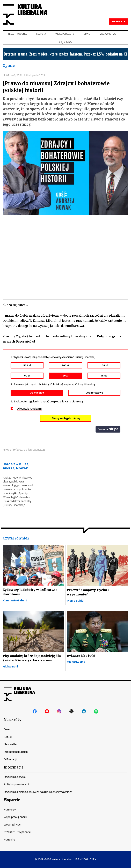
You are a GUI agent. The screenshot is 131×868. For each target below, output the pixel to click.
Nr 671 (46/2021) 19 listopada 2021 (24, 76)
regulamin (36, 409)
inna (104, 376)
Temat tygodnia (17, 34)
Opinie (87, 34)
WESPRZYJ (118, 22)
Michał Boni (10, 667)
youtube (47, 712)
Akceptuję (29, 409)
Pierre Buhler (76, 601)
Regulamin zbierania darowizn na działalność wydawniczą (38, 792)
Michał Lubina (76, 662)
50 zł (27, 376)
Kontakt (9, 737)
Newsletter (11, 744)
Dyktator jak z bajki (81, 656)
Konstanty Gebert (15, 601)
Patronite (9, 840)
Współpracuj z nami (15, 817)
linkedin (84, 712)
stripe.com (108, 430)
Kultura (41, 34)
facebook (35, 712)
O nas (7, 729)
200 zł (65, 366)
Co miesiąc (37, 393)
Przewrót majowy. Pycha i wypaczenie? (87, 592)
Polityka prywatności (16, 784)
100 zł (104, 366)
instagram (59, 712)
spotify (96, 712)
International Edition (16, 752)
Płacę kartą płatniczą (66, 419)
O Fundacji (10, 759)
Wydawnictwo (108, 34)
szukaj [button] (68, 42)
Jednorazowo (94, 393)
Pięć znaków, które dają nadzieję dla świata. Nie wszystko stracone (31, 658)
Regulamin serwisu (15, 777)
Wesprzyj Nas (12, 825)
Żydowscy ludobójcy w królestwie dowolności (30, 592)
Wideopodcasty (65, 34)
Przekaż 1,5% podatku (18, 832)
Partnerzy (10, 810)
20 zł (65, 376)
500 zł (27, 366)
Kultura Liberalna (25, 15)
